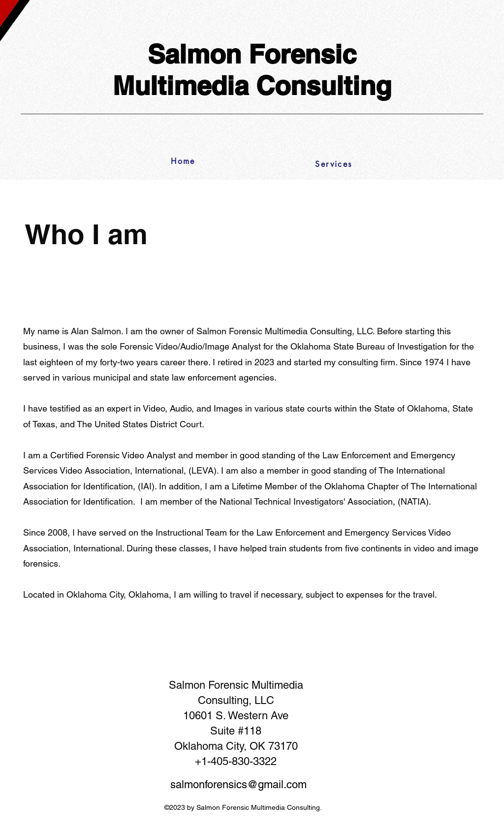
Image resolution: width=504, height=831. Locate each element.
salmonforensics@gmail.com (238, 784)
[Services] (334, 164)
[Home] (186, 161)
